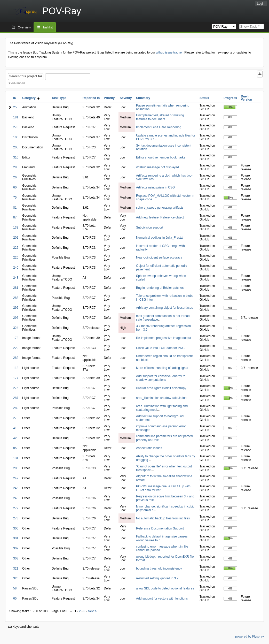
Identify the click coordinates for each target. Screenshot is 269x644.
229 (16, 348)
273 (16, 518)
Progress (230, 98)
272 (16, 508)
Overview (24, 27)
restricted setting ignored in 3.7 (157, 578)
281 (16, 288)
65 (15, 598)
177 (16, 378)
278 (16, 127)
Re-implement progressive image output (164, 338)
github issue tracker (169, 52)
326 (16, 578)
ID (15, 98)
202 (16, 238)
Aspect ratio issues (149, 448)
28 (15, 167)
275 (16, 388)
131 (16, 458)
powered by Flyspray (250, 637)
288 (16, 298)
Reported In (91, 98)
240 (16, 268)
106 (16, 137)
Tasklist (48, 27)
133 (16, 228)
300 (16, 528)
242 (16, 478)
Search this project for (26, 76)
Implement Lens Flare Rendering (159, 127)
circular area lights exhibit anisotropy (161, 388)
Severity (126, 98)
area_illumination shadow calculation (161, 398)
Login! (261, 4)
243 (16, 278)
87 (15, 217)
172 (16, 338)
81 (15, 208)
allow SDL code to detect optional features (165, 588)
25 (15, 107)
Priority (109, 98)
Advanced (18, 83)
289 (16, 408)
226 (16, 257)
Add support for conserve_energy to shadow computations (161, 378)
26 (15, 177)
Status (204, 98)
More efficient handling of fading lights (162, 368)
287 (16, 398)
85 (15, 448)
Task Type (59, 98)
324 (16, 328)
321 (16, 569)
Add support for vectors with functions (162, 598)
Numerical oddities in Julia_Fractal (160, 238)
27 (15, 418)
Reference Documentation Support (160, 528)
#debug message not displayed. (158, 167)
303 (16, 558)
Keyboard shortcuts (24, 627)
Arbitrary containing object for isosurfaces (164, 308)
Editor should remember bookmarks (161, 157)
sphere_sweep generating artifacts (160, 208)
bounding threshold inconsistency (159, 569)
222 (16, 248)
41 (15, 428)
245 (16, 488)
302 (16, 548)
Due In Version (246, 98)
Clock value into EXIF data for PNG (160, 348)
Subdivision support (150, 228)
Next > (93, 611)
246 (16, 498)
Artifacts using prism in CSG (155, 187)
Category (31, 98)
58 (15, 588)
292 (16, 308)
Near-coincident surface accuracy (159, 257)
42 (15, 438)
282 (16, 358)
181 (16, 117)
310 (16, 157)
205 (16, 147)
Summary (143, 98)
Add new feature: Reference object (160, 217)
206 (16, 468)
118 (16, 368)
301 (16, 538)
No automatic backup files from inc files (163, 518)
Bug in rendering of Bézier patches (160, 288)
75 (15, 198)
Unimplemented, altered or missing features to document (160, 117)
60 (15, 187)
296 (16, 318)
